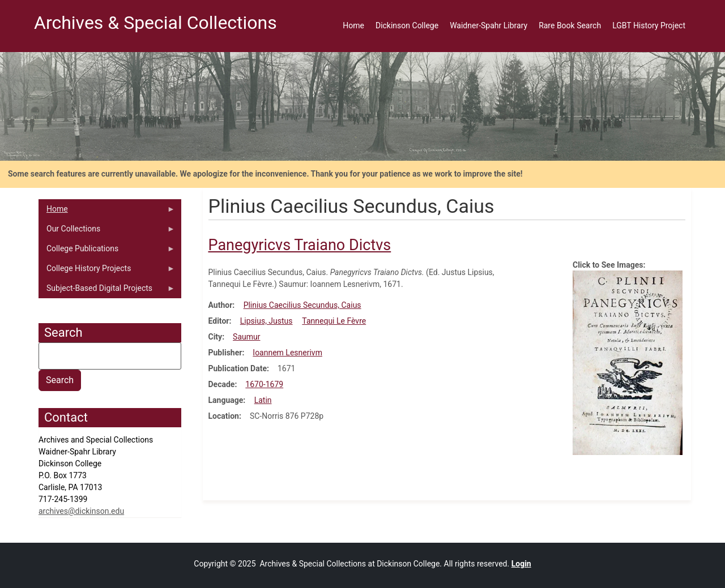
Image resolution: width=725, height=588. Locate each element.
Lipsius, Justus (266, 321)
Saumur (246, 337)
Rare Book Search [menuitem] (570, 25)
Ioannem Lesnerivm (287, 353)
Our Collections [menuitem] (107, 231)
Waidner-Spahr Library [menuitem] (489, 25)
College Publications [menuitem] (107, 251)
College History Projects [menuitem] (107, 271)
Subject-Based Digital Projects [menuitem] (107, 291)
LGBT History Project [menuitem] (649, 25)
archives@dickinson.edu (81, 511)
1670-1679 (264, 384)
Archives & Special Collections (155, 23)
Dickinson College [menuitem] (407, 25)
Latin (263, 400)
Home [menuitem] (353, 25)
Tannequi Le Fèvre (334, 321)
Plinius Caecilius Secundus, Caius (302, 305)
